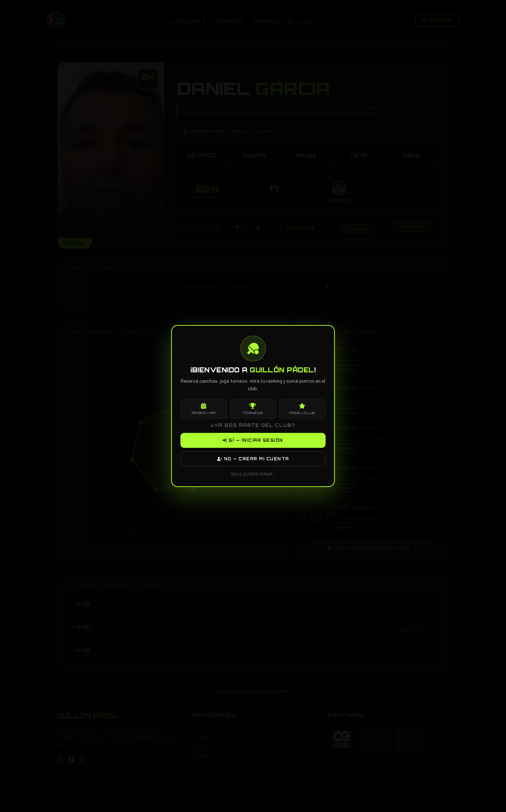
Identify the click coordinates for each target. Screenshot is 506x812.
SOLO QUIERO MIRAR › (253, 474)
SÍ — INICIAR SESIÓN (253, 440)
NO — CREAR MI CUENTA (253, 459)
